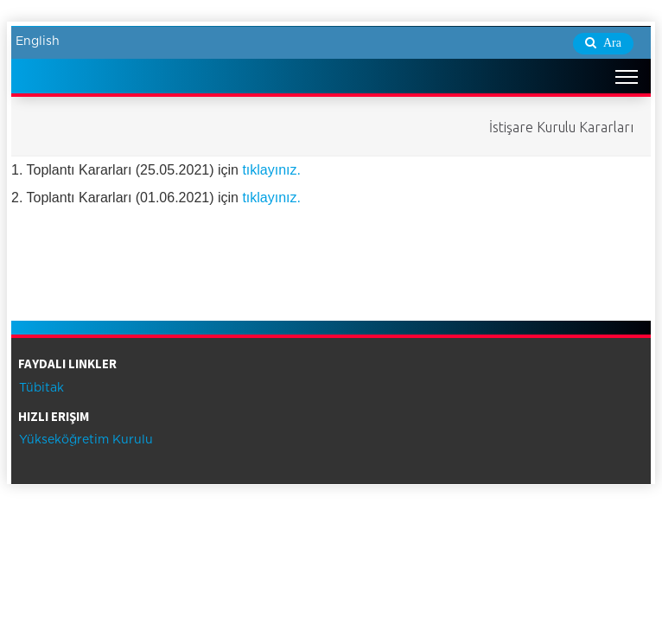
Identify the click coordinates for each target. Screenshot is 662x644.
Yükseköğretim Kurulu (84, 440)
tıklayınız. (271, 170)
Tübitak (40, 388)
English (38, 41)
